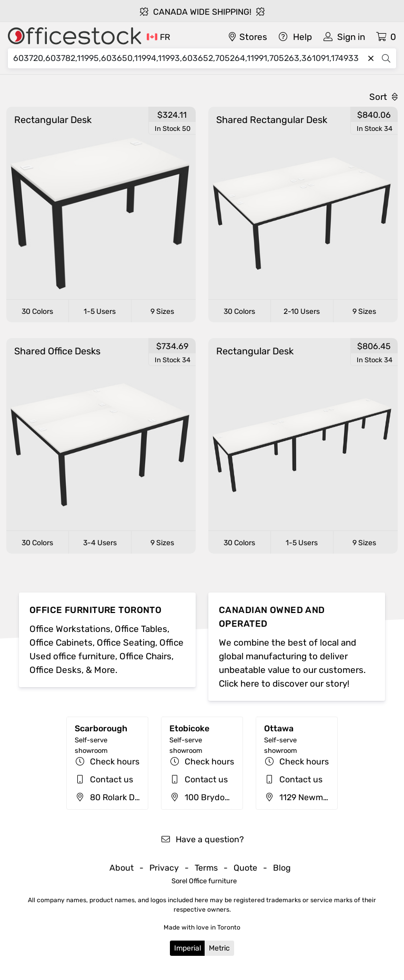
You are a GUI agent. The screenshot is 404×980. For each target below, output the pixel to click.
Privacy (164, 868)
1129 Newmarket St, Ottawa (325, 797)
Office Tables (141, 629)
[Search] (188, 58)
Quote (245, 868)
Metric (219, 948)
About (122, 868)
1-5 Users (100, 312)
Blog (282, 868)
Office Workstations (70, 629)
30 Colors (37, 312)
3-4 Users (100, 543)
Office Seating (126, 642)
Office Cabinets (61, 642)
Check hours (115, 762)
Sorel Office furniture (204, 881)
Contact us (112, 779)
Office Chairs (145, 656)
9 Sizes (162, 312)
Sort (383, 97)
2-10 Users (302, 312)
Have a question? (202, 839)
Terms (206, 868)
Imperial (188, 948)
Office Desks (55, 670)
